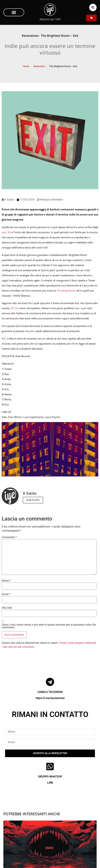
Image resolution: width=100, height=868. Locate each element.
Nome (6, 581)
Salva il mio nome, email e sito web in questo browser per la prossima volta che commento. (49, 626)
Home (26, 66)
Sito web (7, 608)
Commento (9, 537)
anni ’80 (6, 232)
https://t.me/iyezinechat (50, 698)
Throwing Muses (66, 291)
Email (6, 594)
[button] (14, 12)
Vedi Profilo (33, 500)
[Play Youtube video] (50, 449)
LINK (50, 783)
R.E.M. (15, 308)
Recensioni (39, 66)
